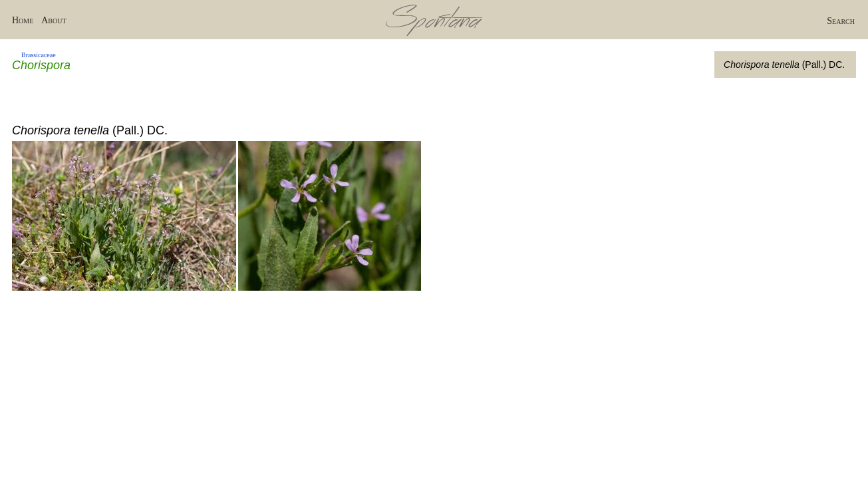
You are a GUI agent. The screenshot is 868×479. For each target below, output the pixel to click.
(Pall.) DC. (784, 65)
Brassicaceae (39, 55)
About (54, 20)
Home (23, 20)
